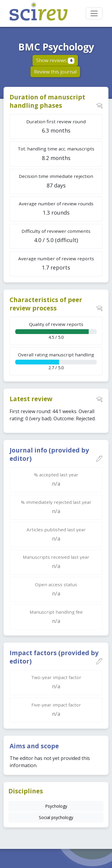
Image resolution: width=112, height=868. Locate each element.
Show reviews (55, 60)
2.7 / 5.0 (56, 361)
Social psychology (56, 817)
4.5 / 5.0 (56, 331)
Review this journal (55, 72)
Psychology (56, 806)
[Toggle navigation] (94, 13)
